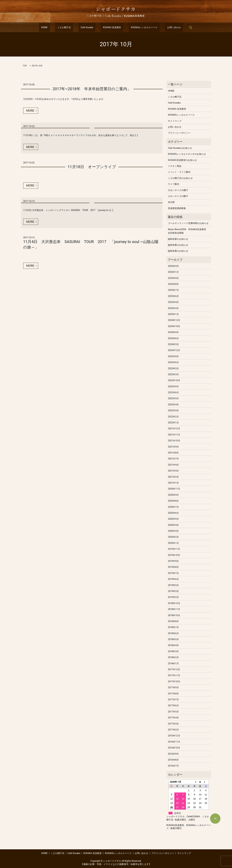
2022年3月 (173, 410)
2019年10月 (174, 555)
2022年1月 (173, 423)
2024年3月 (173, 344)
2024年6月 (173, 338)
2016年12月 (174, 736)
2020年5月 (173, 519)
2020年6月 (173, 513)
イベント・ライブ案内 (179, 172)
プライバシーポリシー (179, 133)
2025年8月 (173, 284)
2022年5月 (173, 398)
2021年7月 (173, 459)
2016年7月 (173, 766)
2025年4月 (173, 302)
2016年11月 (174, 742)
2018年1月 (173, 663)
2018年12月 (174, 603)
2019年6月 (173, 579)
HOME (55, 27)
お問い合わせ (163, 27)
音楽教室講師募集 (177, 208)
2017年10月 (174, 682)
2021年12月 (174, 429)
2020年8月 (173, 501)
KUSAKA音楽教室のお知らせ (182, 160)
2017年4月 (173, 718)
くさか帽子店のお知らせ (180, 178)
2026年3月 (173, 266)
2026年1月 (173, 272)
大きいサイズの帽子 (178, 190)
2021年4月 (173, 465)
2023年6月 (173, 362)
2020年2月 (173, 537)
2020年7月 (173, 507)
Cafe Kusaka (89, 27)
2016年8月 (173, 760)
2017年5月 (173, 712)
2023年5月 (173, 368)
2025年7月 (173, 290)
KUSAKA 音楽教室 (110, 27)
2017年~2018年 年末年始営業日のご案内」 (92, 89)
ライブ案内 (174, 184)
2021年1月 (173, 483)
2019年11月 (174, 549)
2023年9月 (173, 356)
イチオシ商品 (175, 166)
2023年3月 (173, 374)
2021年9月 (173, 447)
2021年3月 (173, 471)
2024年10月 (174, 326)
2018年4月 (173, 645)
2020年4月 (173, 525)
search (178, 27)
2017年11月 (174, 675)
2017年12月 (174, 669)
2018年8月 (173, 621)
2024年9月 (173, 332)
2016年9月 (173, 754)
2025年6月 (173, 296)
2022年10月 (174, 380)
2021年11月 (174, 435)
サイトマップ (175, 121)
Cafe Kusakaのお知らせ (180, 148)
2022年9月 (173, 386)
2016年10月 (174, 748)
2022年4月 (173, 405)
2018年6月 (173, 633)
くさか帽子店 (71, 27)
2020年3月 (173, 531)
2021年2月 (173, 477)
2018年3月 (173, 651)
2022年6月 (173, 392)
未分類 (171, 202)
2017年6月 (173, 706)
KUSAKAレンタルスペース (138, 27)
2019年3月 (173, 591)
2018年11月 (174, 609)
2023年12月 (174, 350)
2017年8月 (173, 694)
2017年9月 (173, 687)
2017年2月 (173, 730)
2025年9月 (173, 278)
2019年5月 (173, 585)
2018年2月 (173, 657)
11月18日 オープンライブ (92, 167)
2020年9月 (173, 495)
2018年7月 (173, 627)
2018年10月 (174, 615)
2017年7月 (173, 700)
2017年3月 (173, 724)
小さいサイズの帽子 (178, 196)
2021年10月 (174, 441)
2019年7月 (173, 573)
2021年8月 (173, 453)
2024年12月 (174, 320)
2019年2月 (173, 597)
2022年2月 (173, 417)
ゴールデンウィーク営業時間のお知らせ (188, 223)
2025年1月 (173, 314)
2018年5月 (173, 639)
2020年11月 (174, 489)
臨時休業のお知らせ (178, 239)
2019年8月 (173, 567)
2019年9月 (173, 561)
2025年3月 (173, 308)
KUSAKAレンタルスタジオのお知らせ (187, 154)
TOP (25, 66)
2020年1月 (173, 543)
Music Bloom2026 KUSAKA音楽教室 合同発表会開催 (188, 231)
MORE (30, 111)
